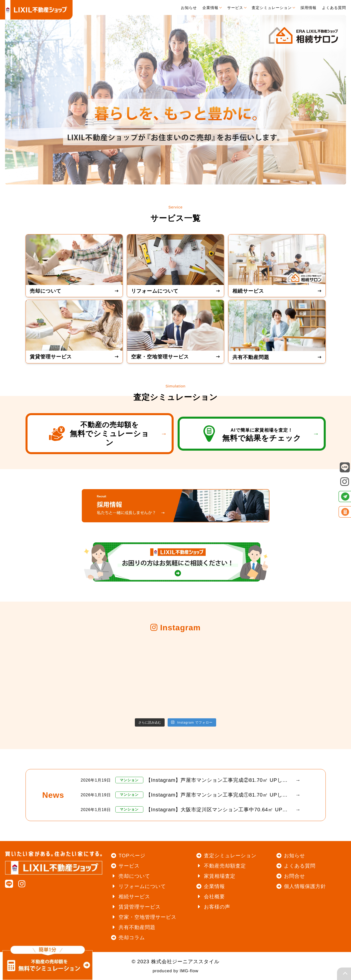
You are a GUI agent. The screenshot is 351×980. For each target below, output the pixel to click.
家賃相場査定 (220, 876)
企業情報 (214, 886)
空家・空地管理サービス (147, 917)
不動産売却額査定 (225, 866)
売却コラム (132, 938)
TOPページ (132, 856)
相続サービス (134, 897)
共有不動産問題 (137, 927)
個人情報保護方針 (305, 886)
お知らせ (294, 856)
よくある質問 (300, 866)
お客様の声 (217, 907)
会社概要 (214, 897)
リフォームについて (142, 886)
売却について (134, 876)
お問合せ (294, 876)
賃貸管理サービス (140, 907)
